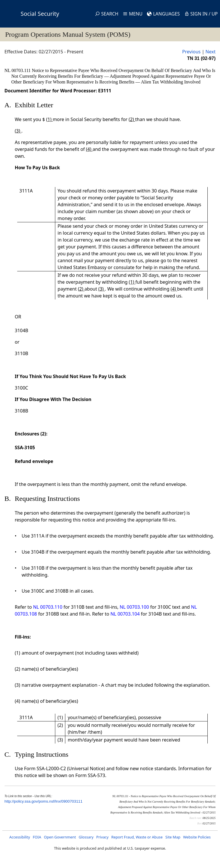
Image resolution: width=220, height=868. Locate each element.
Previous (191, 52)
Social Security (40, 14)
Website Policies (197, 837)
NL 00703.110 (48, 607)
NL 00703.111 (18, 70)
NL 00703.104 (125, 614)
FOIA (37, 837)
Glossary (86, 837)
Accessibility (20, 837)
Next (210, 52)
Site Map (173, 837)
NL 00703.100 (134, 607)
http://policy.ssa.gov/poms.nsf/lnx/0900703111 (44, 801)
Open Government (60, 837)
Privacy (102, 837)
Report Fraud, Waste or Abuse (137, 837)
